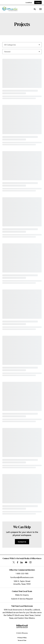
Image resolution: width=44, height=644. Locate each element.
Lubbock (36, 610)
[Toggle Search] (35, 9)
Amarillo (28, 610)
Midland (9, 612)
